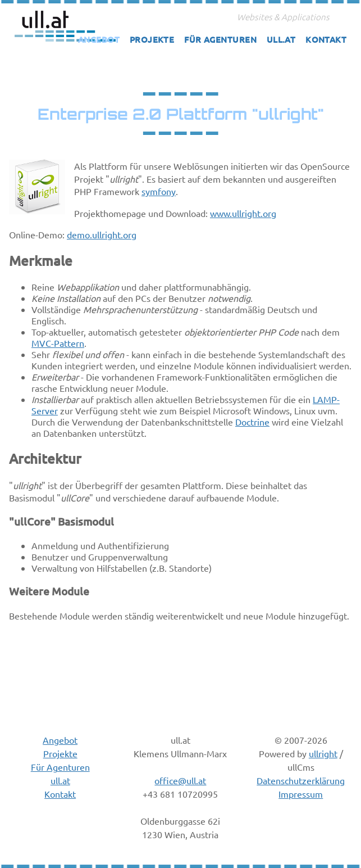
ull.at (281, 39)
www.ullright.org (243, 213)
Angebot (99, 39)
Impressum (301, 794)
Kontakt (326, 39)
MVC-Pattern (58, 343)
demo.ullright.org (102, 234)
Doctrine (252, 422)
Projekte (152, 39)
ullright (323, 753)
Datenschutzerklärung (301, 780)
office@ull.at (180, 780)
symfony (159, 191)
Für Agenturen (220, 39)
